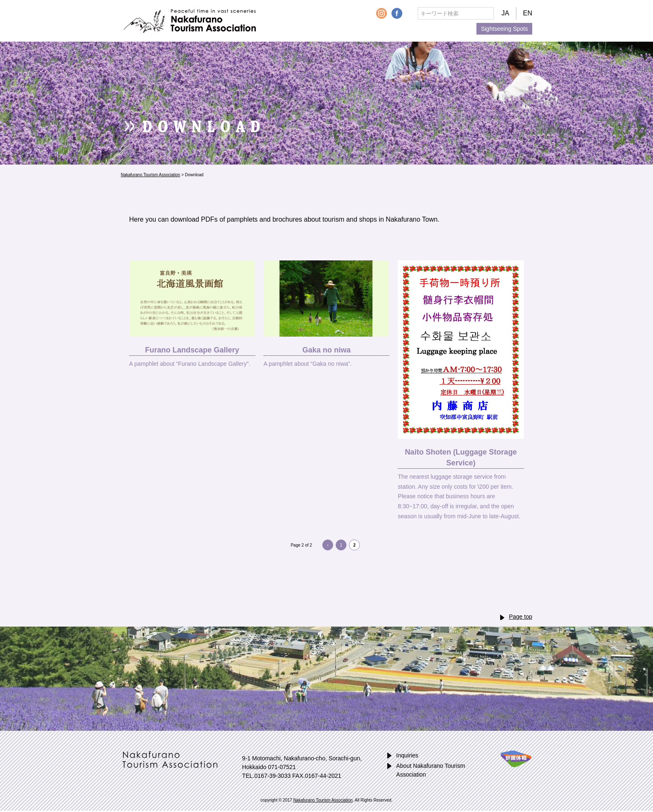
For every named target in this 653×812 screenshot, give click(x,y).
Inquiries (407, 755)
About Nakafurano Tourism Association (431, 770)
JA (505, 13)
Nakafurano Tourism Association (188, 21)
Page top (521, 617)
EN (528, 13)
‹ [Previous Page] (328, 545)
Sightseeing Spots (505, 29)
